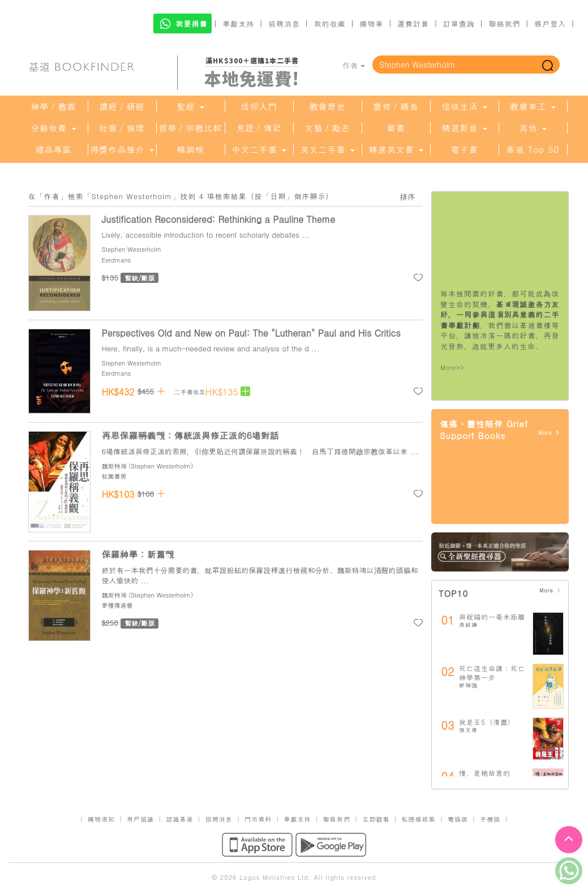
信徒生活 (464, 106)
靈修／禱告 (396, 106)
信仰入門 (259, 106)
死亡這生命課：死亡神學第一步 (492, 672)
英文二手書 (327, 149)
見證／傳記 (259, 128)
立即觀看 (376, 819)
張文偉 (468, 730)
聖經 (190, 106)
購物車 (371, 23)
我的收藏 (330, 23)
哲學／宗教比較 (191, 128)
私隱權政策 (419, 819)
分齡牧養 (53, 128)
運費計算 (413, 23)
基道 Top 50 (533, 149)
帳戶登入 (550, 23)
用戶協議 (140, 819)
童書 (396, 128)
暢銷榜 (191, 149)
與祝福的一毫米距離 (492, 616)
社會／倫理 (122, 128)
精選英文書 (396, 149)
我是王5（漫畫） (487, 722)
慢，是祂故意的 (485, 773)
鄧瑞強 (468, 685)
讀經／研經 (122, 106)
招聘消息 (284, 23)
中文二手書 (259, 149)
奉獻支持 (238, 23)
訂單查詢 (459, 23)
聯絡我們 (504, 23)
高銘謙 (468, 625)
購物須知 (101, 819)
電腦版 (458, 819)
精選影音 (464, 128)
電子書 (465, 149)
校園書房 (114, 476)
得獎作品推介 (122, 149)
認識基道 (179, 819)
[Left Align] (245, 391)
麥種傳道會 (117, 605)
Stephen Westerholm (132, 249)
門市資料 (258, 819)
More (549, 433)
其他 (533, 128)
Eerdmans (117, 260)
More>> (452, 367)
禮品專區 (54, 149)
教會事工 (533, 106)
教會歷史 (328, 106)
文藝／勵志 (328, 128)
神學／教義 (54, 106)
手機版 (490, 819)
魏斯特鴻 (114, 466)
